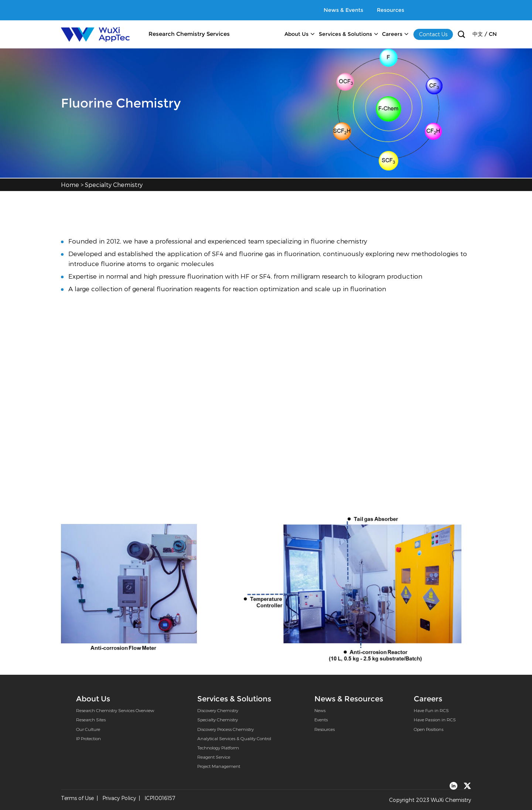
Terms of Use (77, 798)
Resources (391, 10)
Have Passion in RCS (435, 719)
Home (70, 185)
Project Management (219, 766)
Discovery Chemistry (218, 710)
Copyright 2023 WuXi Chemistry (430, 800)
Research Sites (91, 719)
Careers (392, 34)
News (320, 710)
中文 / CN (485, 34)
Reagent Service (214, 757)
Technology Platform (218, 748)
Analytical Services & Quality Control (234, 738)
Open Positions (429, 729)
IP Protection (88, 738)
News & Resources (349, 699)
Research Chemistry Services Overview (115, 710)
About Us (296, 34)
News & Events (343, 10)
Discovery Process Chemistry (226, 729)
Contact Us (433, 34)
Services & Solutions (345, 34)
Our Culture (88, 729)
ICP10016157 (160, 798)
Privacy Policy (119, 798)
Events (321, 719)
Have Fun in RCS (431, 710)
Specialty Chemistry (114, 185)
